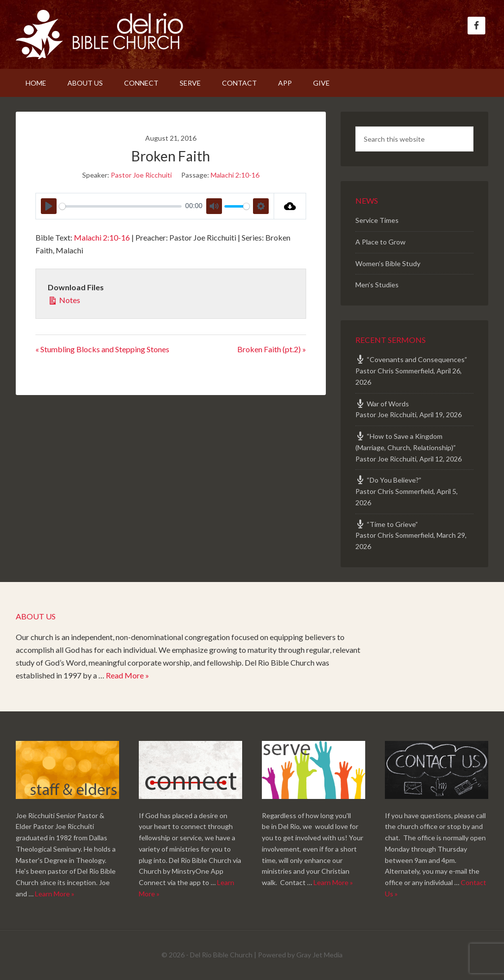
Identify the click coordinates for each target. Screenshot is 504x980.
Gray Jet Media (319, 955)
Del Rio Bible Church (99, 34)
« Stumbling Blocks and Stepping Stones (102, 349)
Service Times (377, 220)
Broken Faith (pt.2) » (272, 349)
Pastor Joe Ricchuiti (141, 175)
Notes (64, 299)
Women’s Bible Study (388, 263)
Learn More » (55, 894)
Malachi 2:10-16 (235, 175)
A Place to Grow (380, 242)
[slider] (120, 206)
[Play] (49, 206)
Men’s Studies (377, 285)
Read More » (127, 675)
